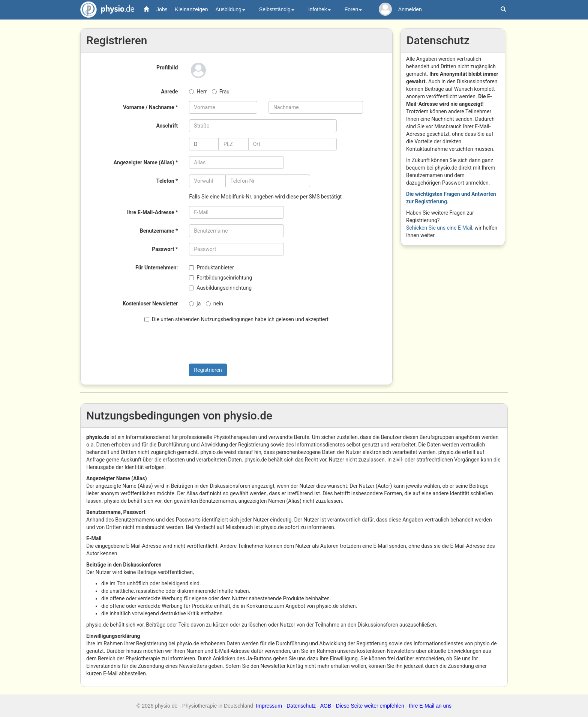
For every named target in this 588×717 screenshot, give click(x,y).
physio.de (104, 10)
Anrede (169, 92)
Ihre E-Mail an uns (430, 706)
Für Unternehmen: (157, 268)
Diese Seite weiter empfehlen (370, 706)
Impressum (269, 706)
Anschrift (167, 126)
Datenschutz (301, 706)
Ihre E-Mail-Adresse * (153, 212)
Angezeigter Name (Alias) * (146, 162)
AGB (326, 706)
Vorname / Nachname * (150, 107)
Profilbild (167, 68)
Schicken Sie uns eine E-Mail (439, 228)
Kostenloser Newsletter (150, 304)
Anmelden (410, 9)
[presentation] (220, 343)
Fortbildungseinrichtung (220, 278)
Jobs (162, 9)
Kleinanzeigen (192, 9)
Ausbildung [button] (230, 9)
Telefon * (167, 181)
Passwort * (165, 249)
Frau (221, 92)
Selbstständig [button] (277, 9)
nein (214, 304)
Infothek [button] (319, 9)
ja (195, 304)
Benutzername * (159, 231)
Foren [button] (353, 9)
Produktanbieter (211, 268)
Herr (198, 92)
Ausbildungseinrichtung (220, 288)
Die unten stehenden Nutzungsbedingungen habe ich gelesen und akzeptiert (236, 319)
